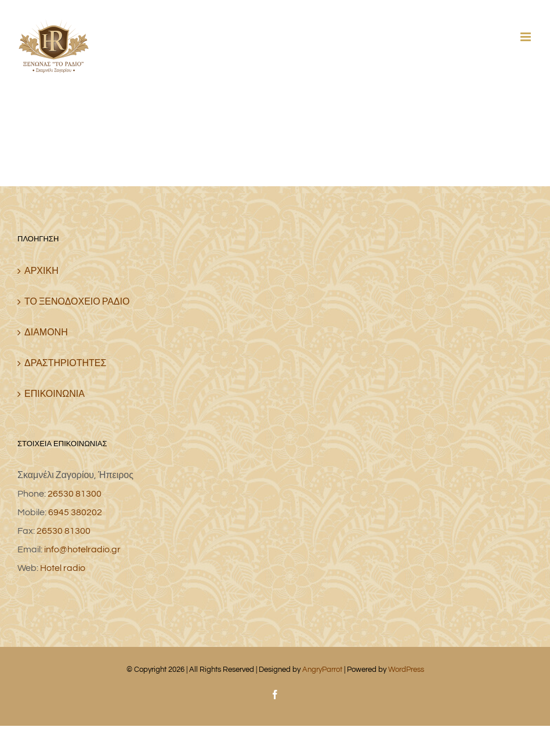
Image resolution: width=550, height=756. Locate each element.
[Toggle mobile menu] (527, 37)
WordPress (406, 670)
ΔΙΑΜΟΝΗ (46, 332)
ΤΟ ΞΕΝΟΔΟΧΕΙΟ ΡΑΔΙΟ (77, 302)
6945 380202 (75, 512)
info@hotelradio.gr (82, 549)
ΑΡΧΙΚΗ (41, 271)
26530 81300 (75, 494)
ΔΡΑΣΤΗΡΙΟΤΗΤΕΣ (65, 363)
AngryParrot (322, 670)
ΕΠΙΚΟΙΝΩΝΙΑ (55, 394)
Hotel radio (63, 568)
